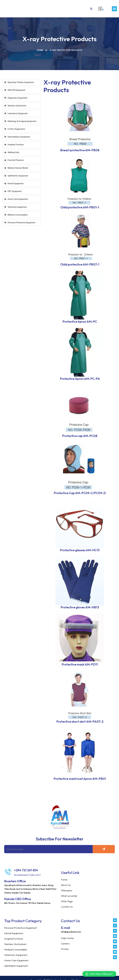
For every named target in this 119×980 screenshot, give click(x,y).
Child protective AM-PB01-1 (80, 207)
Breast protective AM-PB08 (80, 150)
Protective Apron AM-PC (80, 322)
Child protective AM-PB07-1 (80, 264)
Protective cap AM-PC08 (80, 436)
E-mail (65, 928)
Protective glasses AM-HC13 (80, 550)
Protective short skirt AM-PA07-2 (80, 722)
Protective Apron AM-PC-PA (80, 379)
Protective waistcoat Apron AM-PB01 (80, 779)
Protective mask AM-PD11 (80, 664)
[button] (114, 9)
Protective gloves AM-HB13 (80, 607)
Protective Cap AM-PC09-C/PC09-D (80, 493)
